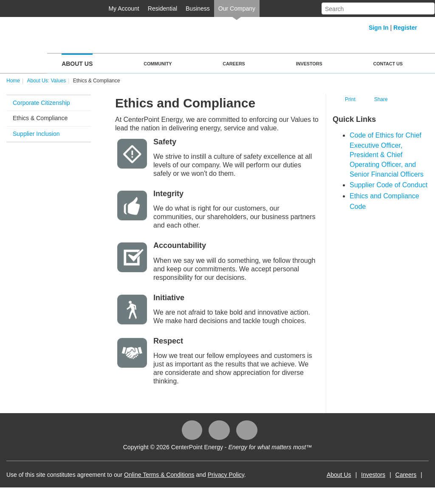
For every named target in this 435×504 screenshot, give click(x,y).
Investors (309, 64)
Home (13, 81)
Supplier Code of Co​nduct (388, 185)
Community (158, 64)
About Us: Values (46, 81)
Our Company (237, 8)
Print (350, 99)
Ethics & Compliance (40, 118)
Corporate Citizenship (41, 103)
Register (405, 28)
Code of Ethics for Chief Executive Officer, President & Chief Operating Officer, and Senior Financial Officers (387, 155)
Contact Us (388, 64)
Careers (234, 64)
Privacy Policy (226, 475)
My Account (124, 8)
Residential (162, 8)
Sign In (379, 28)
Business (198, 8)
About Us (77, 64)
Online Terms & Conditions (159, 475)
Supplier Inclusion (36, 134)
